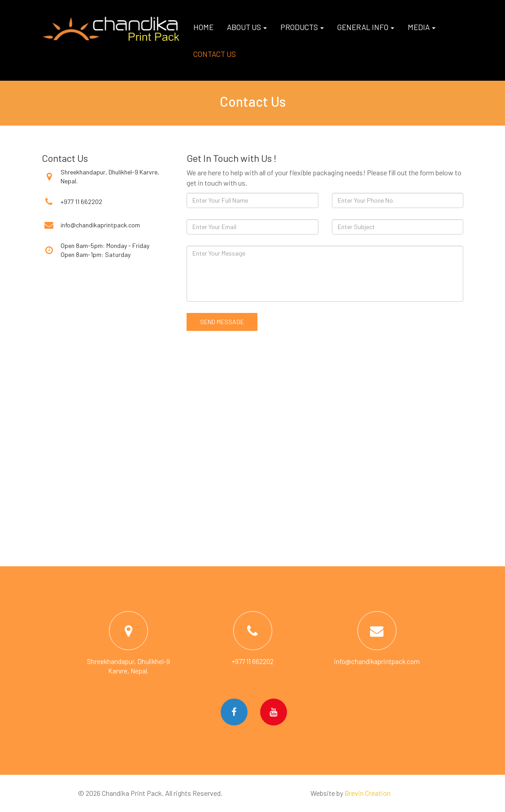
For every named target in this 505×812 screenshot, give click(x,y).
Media (422, 27)
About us (247, 27)
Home (203, 27)
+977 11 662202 (81, 202)
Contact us (215, 54)
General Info (366, 27)
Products (302, 27)
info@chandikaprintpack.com (100, 225)
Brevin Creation (368, 793)
